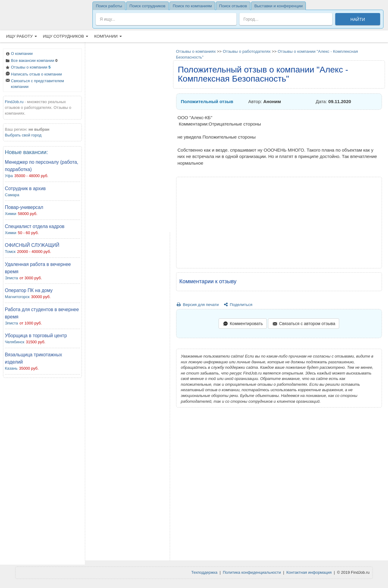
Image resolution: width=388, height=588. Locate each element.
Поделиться (237, 305)
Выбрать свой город (23, 135)
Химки (11, 214)
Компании (108, 36)
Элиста (11, 278)
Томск (10, 252)
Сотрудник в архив (25, 188)
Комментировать (242, 324)
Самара (12, 195)
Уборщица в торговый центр (36, 336)
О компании (19, 54)
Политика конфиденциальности (252, 572)
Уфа (9, 176)
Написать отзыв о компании (33, 75)
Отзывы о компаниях (196, 51)
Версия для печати (197, 305)
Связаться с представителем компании (34, 84)
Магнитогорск (17, 297)
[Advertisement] (42, 473)
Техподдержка (204, 572)
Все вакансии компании (31, 61)
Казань (11, 368)
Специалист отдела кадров (35, 226)
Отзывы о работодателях (247, 51)
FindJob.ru (14, 102)
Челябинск (15, 342)
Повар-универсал (24, 207)
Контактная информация (309, 572)
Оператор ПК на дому (29, 290)
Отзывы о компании (28, 68)
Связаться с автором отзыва (304, 324)
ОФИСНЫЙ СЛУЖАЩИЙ (32, 245)
